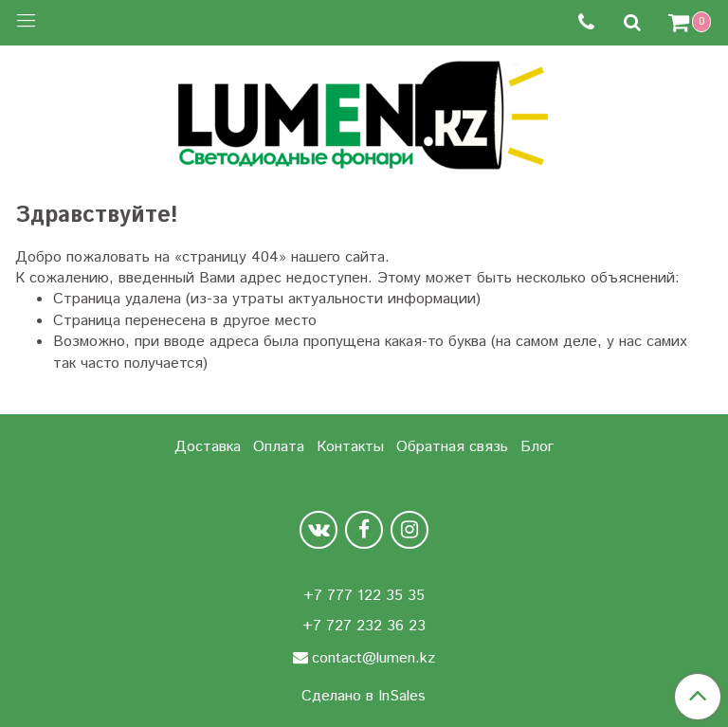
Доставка (208, 447)
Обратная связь (452, 447)
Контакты (350, 447)
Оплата (279, 447)
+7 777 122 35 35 (364, 596)
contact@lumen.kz (373, 658)
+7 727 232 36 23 (364, 626)
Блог (537, 447)
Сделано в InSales (364, 697)
